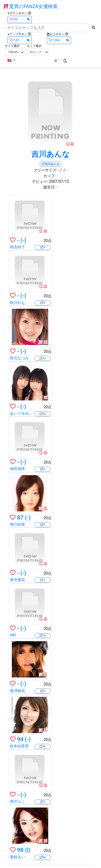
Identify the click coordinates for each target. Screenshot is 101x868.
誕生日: (49, 187)
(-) (23, 240)
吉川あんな (50, 154)
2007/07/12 (59, 181)
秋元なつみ (19, 358)
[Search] (47, 28)
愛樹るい (18, 857)
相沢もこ (18, 801)
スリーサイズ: (45, 170)
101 (20, 40)
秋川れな (18, 303)
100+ (59, 40)
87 (20, 518)
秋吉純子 (18, 247)
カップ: (49, 176)
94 (20, 739)
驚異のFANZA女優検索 (31, 6)
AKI (13, 635)
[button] (11, 61)
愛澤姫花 (18, 691)
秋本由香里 (19, 746)
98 (20, 850)
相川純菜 (18, 524)
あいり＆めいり (23, 413)
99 (20, 19)
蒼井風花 (18, 580)
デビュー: (40, 181)
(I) (28, 850)
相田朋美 (18, 469)
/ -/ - (64, 170)
